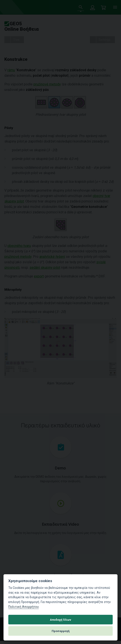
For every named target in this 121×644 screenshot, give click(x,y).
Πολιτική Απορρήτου (24, 607)
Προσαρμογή (61, 631)
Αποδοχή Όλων (60, 620)
